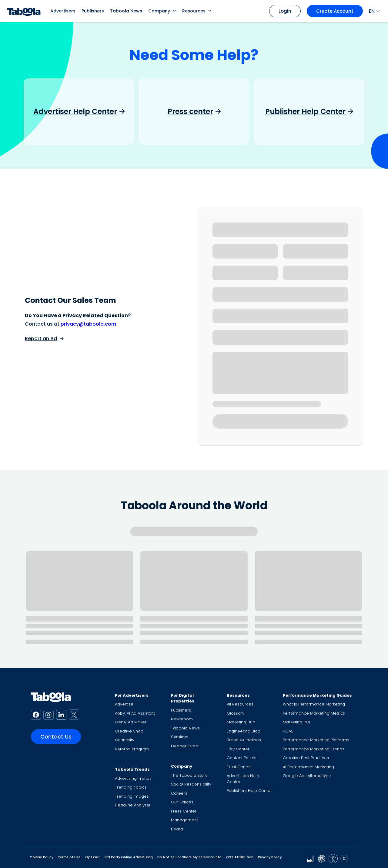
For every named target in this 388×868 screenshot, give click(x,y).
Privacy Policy (270, 857)
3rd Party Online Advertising (129, 857)
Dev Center (238, 749)
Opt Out (92, 857)
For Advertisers (132, 695)
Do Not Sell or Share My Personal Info (189, 857)
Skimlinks (180, 737)
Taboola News (126, 11)
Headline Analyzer (133, 805)
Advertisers (63, 11)
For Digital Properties (183, 698)
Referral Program (132, 749)
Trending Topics (131, 787)
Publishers (93, 11)
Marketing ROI (296, 722)
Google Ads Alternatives (307, 776)
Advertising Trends (133, 778)
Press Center (184, 811)
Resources (194, 11)
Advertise (124, 704)
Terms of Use (69, 857)
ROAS (288, 731)
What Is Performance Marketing (314, 704)
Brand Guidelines (244, 740)
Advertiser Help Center (75, 112)
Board (177, 829)
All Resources (240, 704)
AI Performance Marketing (308, 767)
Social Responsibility (191, 784)
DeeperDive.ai (185, 746)
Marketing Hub (241, 722)
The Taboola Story (189, 775)
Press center (190, 112)
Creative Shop (129, 731)
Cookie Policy (42, 857)
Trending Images (132, 796)
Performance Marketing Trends (314, 749)
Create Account (335, 11)
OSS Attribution (240, 857)
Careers (179, 793)
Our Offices (182, 802)
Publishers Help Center (249, 791)
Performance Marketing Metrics (314, 713)
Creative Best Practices (306, 758)
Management (184, 820)
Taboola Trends (132, 769)
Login (285, 11)
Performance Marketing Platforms (316, 740)
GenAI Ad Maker (131, 722)
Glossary (236, 713)
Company (159, 11)
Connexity (125, 740)
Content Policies (243, 758)
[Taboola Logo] (24, 11)
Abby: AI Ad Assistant (135, 713)
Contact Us (56, 737)
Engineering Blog (244, 731)
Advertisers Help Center (243, 779)
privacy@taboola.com (88, 324)
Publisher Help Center (305, 112)
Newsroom (182, 719)
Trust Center (239, 767)
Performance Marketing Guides (317, 695)
